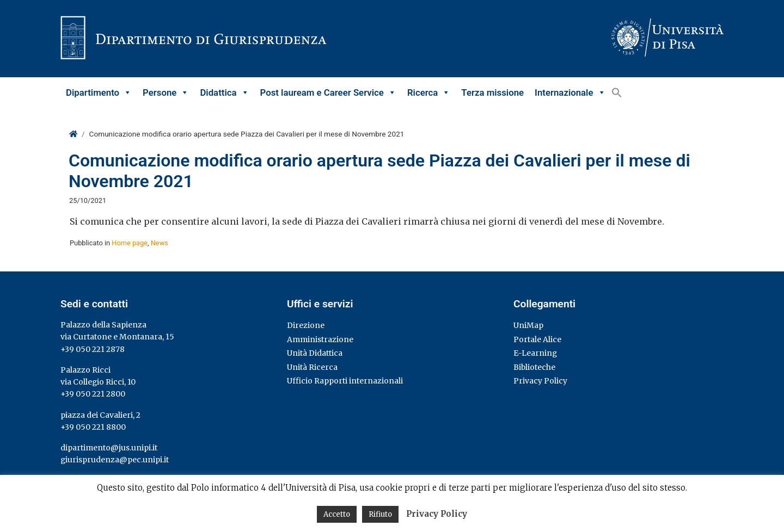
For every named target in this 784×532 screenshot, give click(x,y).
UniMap (528, 325)
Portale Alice (537, 339)
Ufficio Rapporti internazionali (345, 381)
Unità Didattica (315, 353)
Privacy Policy (540, 381)
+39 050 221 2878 (93, 349)
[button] (617, 92)
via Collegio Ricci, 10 (98, 382)
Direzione (306, 325)
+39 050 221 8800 (93, 427)
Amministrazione (320, 339)
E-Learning (535, 353)
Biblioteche (534, 367)
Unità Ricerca (312, 367)
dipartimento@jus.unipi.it (109, 448)
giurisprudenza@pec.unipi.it (115, 460)
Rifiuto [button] (380, 514)
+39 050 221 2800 (93, 394)
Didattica (224, 92)
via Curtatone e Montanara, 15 (117, 337)
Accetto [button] (337, 514)
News (160, 243)
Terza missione (492, 92)
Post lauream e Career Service (328, 92)
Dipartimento (99, 92)
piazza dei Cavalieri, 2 (100, 415)
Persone (166, 92)
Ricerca (429, 92)
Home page (130, 243)
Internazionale (570, 92)
